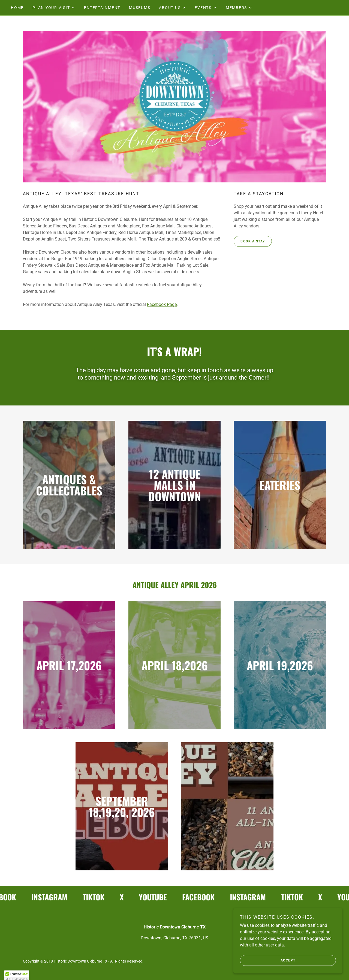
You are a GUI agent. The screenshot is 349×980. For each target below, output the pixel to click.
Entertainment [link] (102, 8)
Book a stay (253, 241)
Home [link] (17, 8)
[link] (52, 897)
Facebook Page (162, 304)
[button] (54, 8)
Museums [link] (140, 8)
